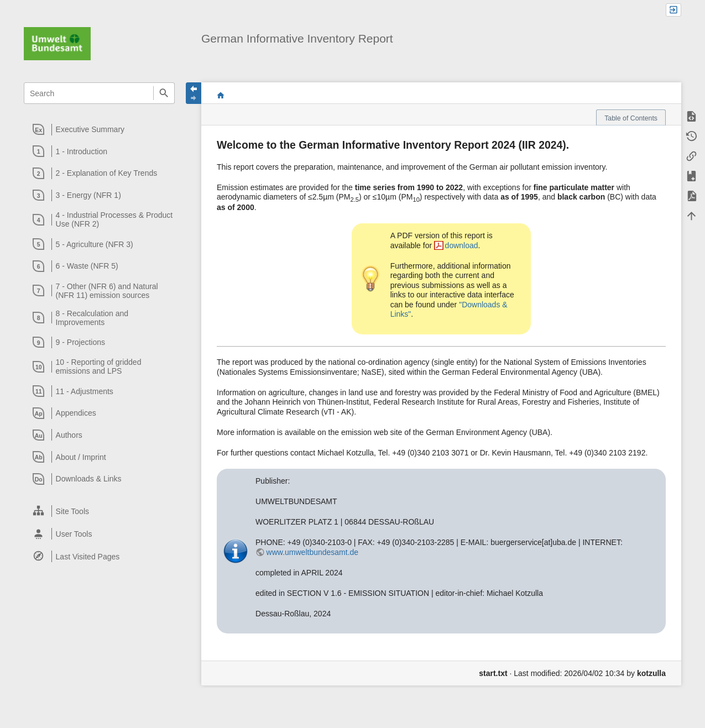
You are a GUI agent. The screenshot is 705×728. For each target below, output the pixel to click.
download (462, 245)
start (221, 95)
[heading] (100, 129)
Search (164, 93)
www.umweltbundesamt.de (313, 552)
